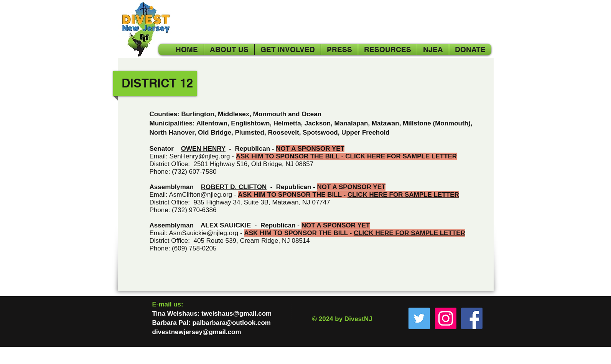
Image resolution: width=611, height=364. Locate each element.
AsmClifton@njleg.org (201, 195)
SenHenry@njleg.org (199, 156)
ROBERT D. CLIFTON (234, 187)
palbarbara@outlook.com (231, 323)
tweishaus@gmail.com (236, 314)
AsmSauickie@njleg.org (204, 233)
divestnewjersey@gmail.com (197, 332)
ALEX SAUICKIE (226, 225)
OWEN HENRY (203, 149)
